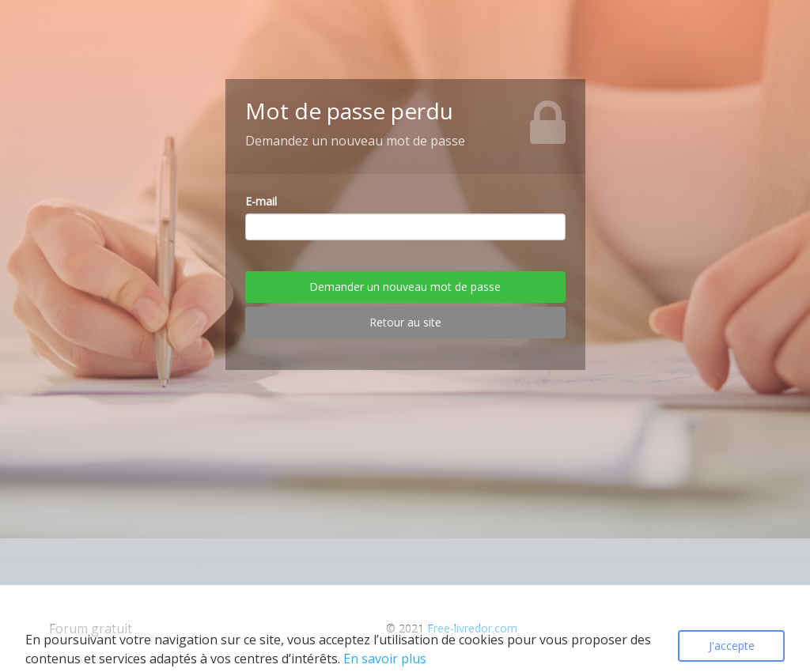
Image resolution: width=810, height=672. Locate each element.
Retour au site (405, 322)
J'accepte (732, 646)
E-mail (261, 201)
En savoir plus (385, 659)
